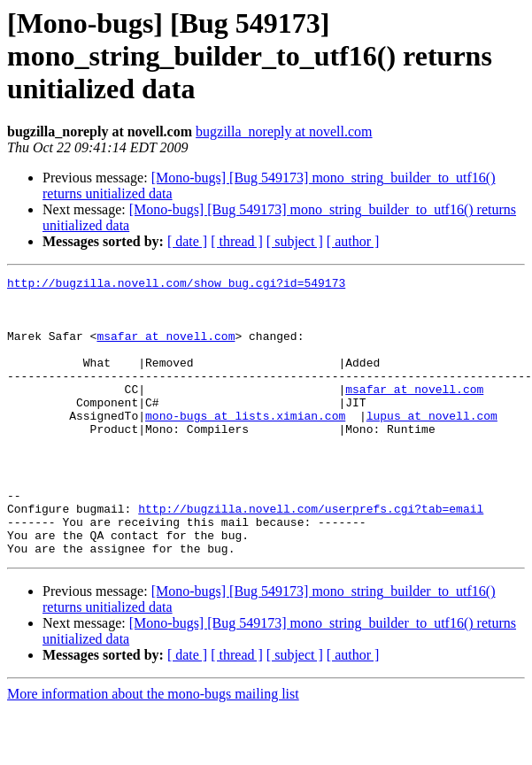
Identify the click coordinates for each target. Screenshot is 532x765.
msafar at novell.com (166, 349)
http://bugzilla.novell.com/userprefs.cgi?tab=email (311, 556)
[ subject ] (295, 241)
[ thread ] (237, 241)
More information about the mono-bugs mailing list (153, 750)
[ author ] (353, 241)
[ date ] (187, 241)
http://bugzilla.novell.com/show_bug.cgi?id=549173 (176, 285)
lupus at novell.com (432, 444)
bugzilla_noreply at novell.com (284, 131)
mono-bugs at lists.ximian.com (245, 444)
